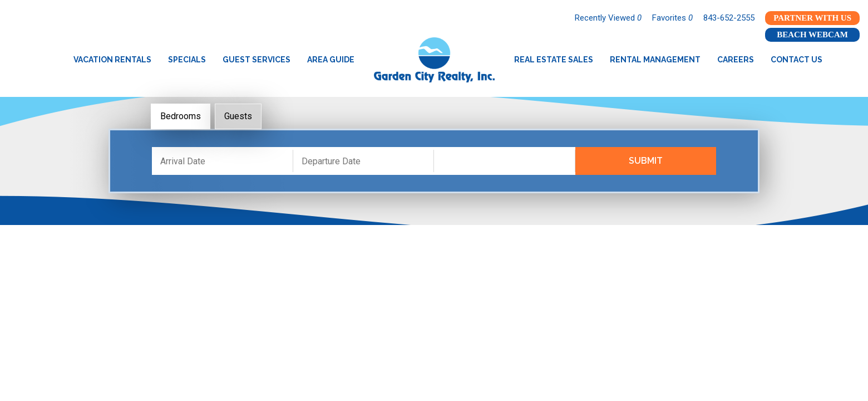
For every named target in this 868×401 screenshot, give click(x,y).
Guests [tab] (238, 116)
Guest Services (257, 60)
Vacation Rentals (112, 60)
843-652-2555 (729, 18)
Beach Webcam (812, 35)
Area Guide (331, 60)
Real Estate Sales (554, 60)
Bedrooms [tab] (181, 116)
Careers (736, 60)
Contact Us (797, 60)
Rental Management (655, 60)
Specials (187, 60)
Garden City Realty (434, 60)
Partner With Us (812, 18)
